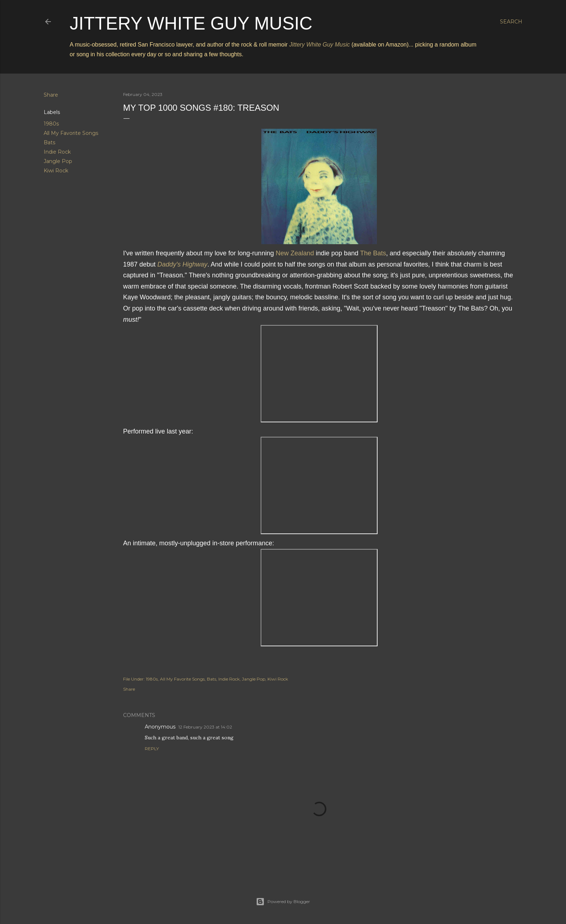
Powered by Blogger (283, 902)
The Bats (373, 253)
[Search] (511, 22)
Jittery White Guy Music (191, 23)
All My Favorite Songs (71, 133)
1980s (51, 124)
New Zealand (295, 253)
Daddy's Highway (182, 264)
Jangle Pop (58, 161)
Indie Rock (57, 152)
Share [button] (51, 95)
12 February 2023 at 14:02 (205, 727)
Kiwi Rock (56, 171)
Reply (152, 749)
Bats (49, 142)
